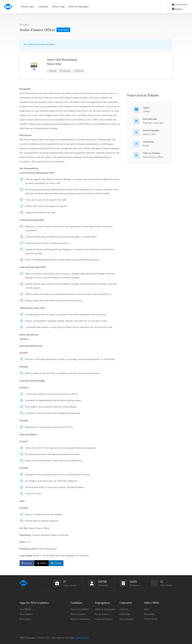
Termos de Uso (151, 619)
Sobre (147, 609)
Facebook (79, 71)
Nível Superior (26, 614)
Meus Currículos (78, 614)
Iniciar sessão (180, 4)
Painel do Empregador (79, 7)
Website (52, 71)
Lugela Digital (82, 638)
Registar (177, 9)
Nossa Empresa (127, 619)
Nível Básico (25, 619)
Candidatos (43, 7)
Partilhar (65, 71)
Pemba (146, 146)
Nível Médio (25, 609)
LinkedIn (58, 563)
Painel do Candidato (80, 609)
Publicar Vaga (58, 7)
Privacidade (149, 614)
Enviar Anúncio (102, 614)
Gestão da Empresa (104, 619)
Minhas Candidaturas (80, 619)
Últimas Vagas (27, 7)
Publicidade (125, 614)
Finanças (24, 24)
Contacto (124, 609)
